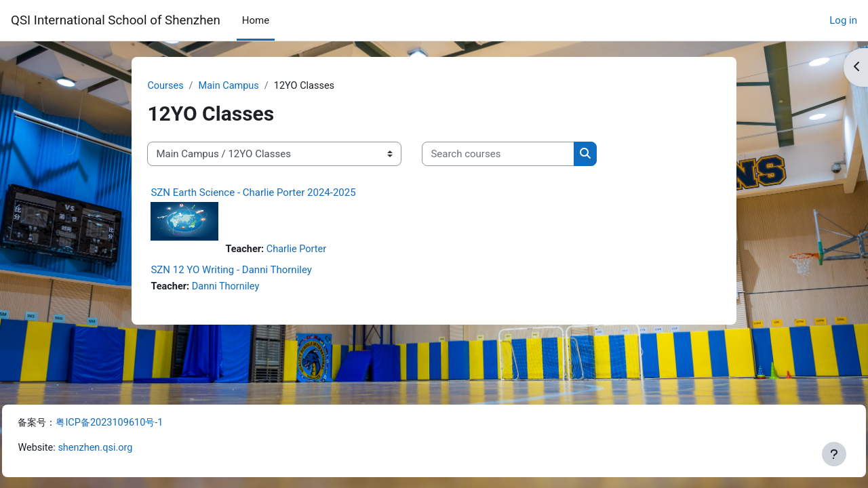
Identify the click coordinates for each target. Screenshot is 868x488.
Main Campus (252, 86)
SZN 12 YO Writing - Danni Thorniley (253, 271)
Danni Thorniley (249, 288)
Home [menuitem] (256, 20)
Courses (188, 86)
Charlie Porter (320, 251)
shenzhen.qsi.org (128, 448)
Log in (843, 20)
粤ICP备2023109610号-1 (145, 422)
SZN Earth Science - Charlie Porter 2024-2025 (275, 193)
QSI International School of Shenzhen (116, 20)
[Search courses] (520, 155)
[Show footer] (834, 454)
